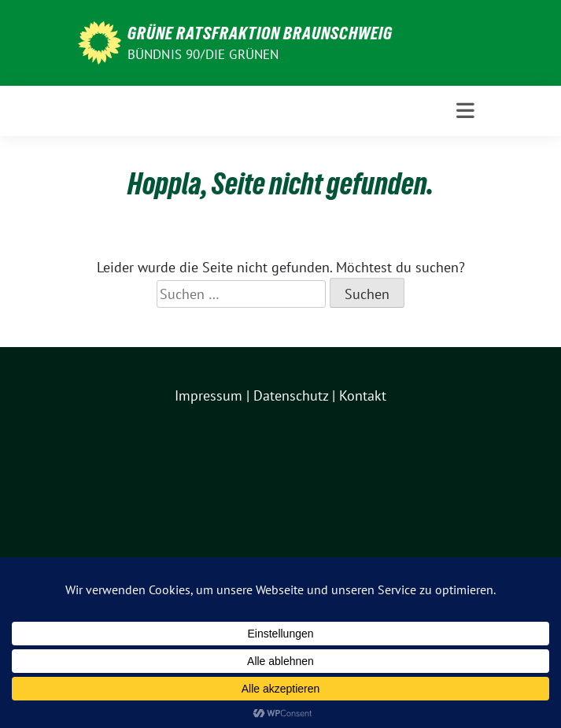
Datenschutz (291, 395)
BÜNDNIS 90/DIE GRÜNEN (203, 54)
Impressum (209, 395)
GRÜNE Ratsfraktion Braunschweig (260, 33)
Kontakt (363, 395)
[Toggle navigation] (465, 111)
